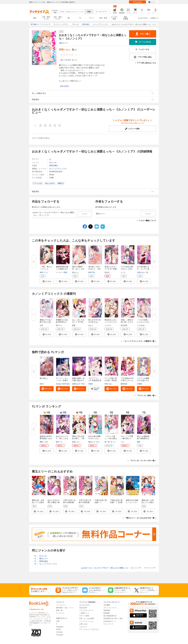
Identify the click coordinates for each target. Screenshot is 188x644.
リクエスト (83, 627)
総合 (35, 18)
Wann (42, 384)
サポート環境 (84, 616)
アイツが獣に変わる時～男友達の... (111, 380)
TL (80, 18)
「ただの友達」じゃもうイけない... (143, 322)
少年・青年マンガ (46, 18)
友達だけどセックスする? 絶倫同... (111, 269)
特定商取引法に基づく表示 (113, 618)
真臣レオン (76, 442)
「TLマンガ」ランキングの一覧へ (143, 461)
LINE (58, 621)
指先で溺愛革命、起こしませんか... (78, 269)
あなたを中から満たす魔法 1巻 (54, 501)
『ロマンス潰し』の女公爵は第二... (111, 438)
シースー (59, 272)
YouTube (59, 632)
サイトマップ (108, 624)
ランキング (60, 613)
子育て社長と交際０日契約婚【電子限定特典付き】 (69, 503)
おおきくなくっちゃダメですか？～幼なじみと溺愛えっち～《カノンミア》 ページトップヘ (119, 568)
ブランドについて (110, 608)
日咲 (41, 325)
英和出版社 (54, 165)
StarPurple (66, 384)
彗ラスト (59, 325)
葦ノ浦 (107, 442)
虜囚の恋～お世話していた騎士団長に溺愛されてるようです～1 (148, 503)
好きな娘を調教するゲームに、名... (94, 438)
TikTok (58, 629)
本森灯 (91, 384)
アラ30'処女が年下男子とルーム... (128, 379)
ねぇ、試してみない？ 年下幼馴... (78, 322)
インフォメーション (87, 621)
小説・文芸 (103, 18)
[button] (47, 281)
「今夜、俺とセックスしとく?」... (46, 269)
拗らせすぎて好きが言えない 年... (94, 322)
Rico (83, 384)
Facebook (60, 635)
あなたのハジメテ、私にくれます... (62, 438)
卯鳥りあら (109, 384)
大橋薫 (139, 384)
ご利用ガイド (154, 18)
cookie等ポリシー (110, 621)
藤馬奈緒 (124, 384)
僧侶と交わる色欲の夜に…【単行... (78, 438)
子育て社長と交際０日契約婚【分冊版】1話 (85, 502)
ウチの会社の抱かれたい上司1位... (127, 269)
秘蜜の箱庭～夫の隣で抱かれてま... (78, 380)
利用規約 (107, 613)
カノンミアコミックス (58, 169)
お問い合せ (83, 624)
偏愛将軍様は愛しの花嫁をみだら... (62, 269)
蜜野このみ (44, 442)
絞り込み (55, 12)
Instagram (60, 627)
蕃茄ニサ (92, 442)
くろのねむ (141, 325)
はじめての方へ (143, 18)
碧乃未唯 (124, 325)
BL (69, 18)
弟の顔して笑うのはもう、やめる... (94, 269)
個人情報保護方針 (110, 616)
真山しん (75, 272)
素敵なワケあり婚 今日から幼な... (46, 322)
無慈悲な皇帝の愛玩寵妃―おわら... (46, 438)
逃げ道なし (44, 378)
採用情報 (107, 610)
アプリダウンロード (87, 610)
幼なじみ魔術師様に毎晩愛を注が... (143, 438)
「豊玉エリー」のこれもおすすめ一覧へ (140, 518)
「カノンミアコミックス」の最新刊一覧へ (139, 341)
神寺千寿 (92, 272)
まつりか (114, 442)
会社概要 (107, 605)
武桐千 (66, 272)
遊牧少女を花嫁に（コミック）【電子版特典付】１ (132, 503)
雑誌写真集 (126, 18)
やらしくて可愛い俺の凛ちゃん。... (127, 438)
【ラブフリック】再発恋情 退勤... (95, 380)
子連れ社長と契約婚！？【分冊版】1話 (116, 502)
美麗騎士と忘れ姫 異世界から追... (62, 322)
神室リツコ (44, 272)
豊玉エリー (64, 43)
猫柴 (139, 442)
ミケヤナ (108, 325)
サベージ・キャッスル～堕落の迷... (62, 380)
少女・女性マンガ (58, 18)
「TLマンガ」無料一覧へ (146, 396)
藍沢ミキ (59, 442)
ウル (122, 442)
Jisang (58, 384)
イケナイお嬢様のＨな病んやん (143, 379)
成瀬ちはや (76, 384)
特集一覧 (59, 610)
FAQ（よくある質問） (87, 618)
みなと (91, 325)
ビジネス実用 (114, 18)
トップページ (61, 605)
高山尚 (107, 272)
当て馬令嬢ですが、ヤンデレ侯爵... (143, 269)
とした (123, 272)
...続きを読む (64, 86)
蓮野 (74, 325)
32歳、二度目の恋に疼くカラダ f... (127, 322)
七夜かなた (141, 272)
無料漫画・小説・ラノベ (65, 608)
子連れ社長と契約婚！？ (101, 501)
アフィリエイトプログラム (89, 629)
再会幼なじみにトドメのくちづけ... (111, 322)
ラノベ (92, 18)
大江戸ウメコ (101, 442)
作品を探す (83, 608)
